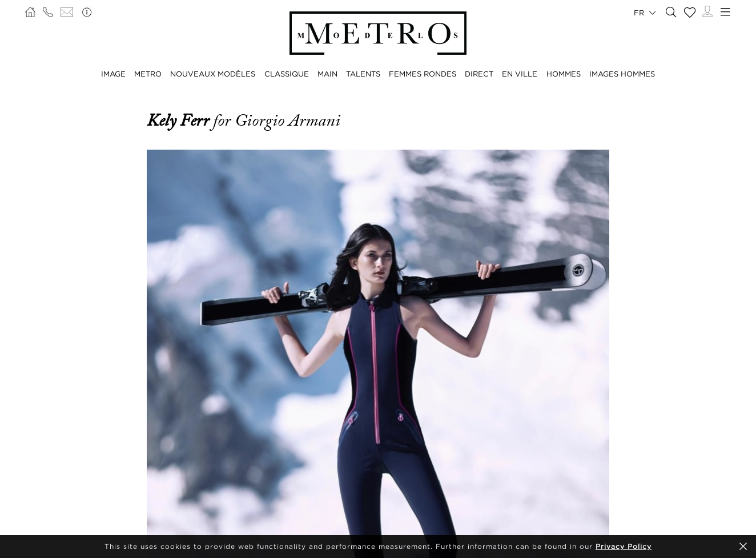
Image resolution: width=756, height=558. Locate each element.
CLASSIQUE (287, 74)
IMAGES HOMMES (622, 74)
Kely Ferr (180, 121)
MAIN (327, 74)
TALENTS (363, 74)
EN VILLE (520, 74)
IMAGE (113, 74)
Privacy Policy (624, 546)
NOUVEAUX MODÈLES (213, 74)
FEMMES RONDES (423, 74)
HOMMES (564, 74)
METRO (148, 74)
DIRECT (479, 74)
